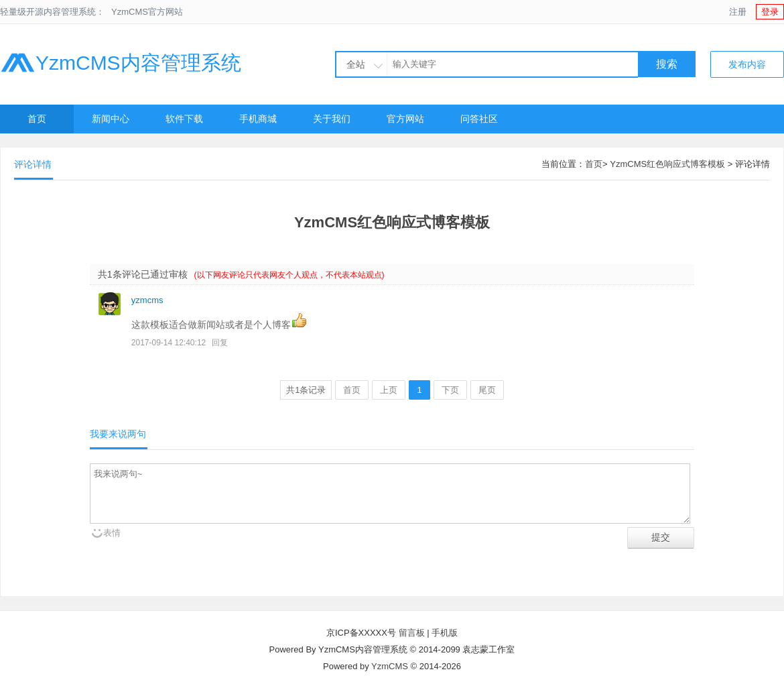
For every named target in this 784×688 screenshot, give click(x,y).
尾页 (487, 390)
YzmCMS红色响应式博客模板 (667, 164)
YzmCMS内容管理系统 (121, 63)
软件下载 (184, 119)
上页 (389, 390)
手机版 (445, 633)
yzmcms (147, 300)
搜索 (667, 64)
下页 (450, 390)
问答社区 (479, 119)
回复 (220, 343)
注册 (738, 12)
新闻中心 (111, 119)
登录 (770, 12)
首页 (37, 119)
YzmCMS (390, 666)
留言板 (412, 633)
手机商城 (258, 119)
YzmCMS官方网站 (147, 12)
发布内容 (747, 64)
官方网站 (405, 119)
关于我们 (332, 119)
